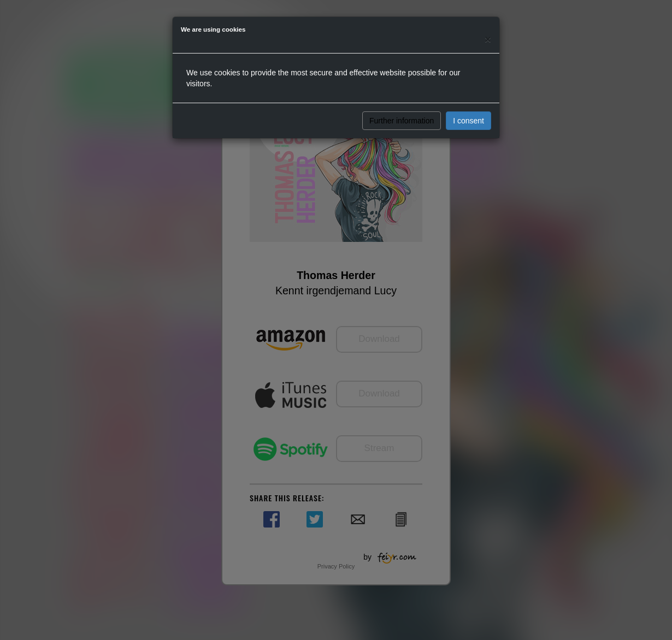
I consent (468, 121)
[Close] (488, 39)
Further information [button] (402, 121)
